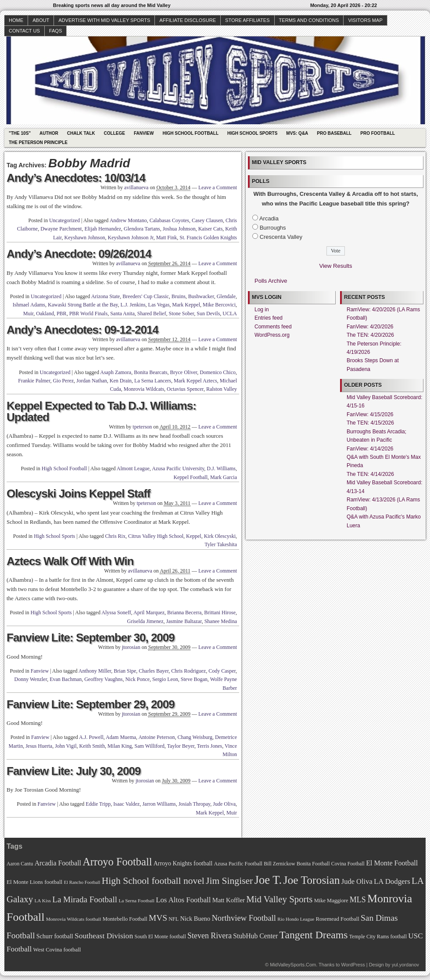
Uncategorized (64, 220)
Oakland (45, 313)
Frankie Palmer (34, 381)
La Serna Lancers (153, 381)
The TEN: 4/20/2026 (370, 335)
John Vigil (66, 746)
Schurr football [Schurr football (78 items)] (55, 936)
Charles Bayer (154, 671)
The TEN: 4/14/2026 (370, 474)
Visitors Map (365, 20)
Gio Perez (63, 381)
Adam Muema (121, 737)
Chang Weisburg (195, 737)
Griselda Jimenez (145, 621)
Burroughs (273, 228)
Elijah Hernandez (103, 229)
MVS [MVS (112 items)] (158, 918)
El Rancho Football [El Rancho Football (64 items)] (82, 882)
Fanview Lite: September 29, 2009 (91, 704)
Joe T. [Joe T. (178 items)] (268, 880)
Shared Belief (152, 313)
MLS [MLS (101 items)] (358, 900)
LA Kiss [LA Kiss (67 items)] (43, 901)
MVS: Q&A (297, 133)
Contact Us (24, 31)
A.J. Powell (91, 737)
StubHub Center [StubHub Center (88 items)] (255, 936)
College (115, 133)
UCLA (230, 313)
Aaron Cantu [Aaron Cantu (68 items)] (20, 864)
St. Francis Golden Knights (208, 238)
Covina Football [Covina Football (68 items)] (348, 864)
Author (49, 133)
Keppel (194, 536)
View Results (336, 266)
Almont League (133, 468)
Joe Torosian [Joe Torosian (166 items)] (311, 880)
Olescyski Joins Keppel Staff (78, 494)
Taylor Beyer (181, 746)
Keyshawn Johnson (84, 238)
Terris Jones (210, 746)
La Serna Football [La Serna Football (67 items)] (136, 901)
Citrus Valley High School (156, 536)
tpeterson (142, 427)
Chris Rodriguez (188, 671)
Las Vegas (159, 305)
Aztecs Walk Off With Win (70, 561)
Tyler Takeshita (221, 544)
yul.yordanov (405, 965)
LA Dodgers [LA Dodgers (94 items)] (392, 881)
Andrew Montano (128, 220)
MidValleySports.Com (293, 965)
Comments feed (273, 327)
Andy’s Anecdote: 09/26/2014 (79, 254)
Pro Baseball (334, 133)
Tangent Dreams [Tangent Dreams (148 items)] (314, 935)
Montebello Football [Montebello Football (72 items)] (125, 919)
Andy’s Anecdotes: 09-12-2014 (82, 330)
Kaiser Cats (211, 229)
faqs (56, 31)
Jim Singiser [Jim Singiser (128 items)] (229, 881)
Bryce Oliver (184, 372)
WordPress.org (272, 335)
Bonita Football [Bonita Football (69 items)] (313, 864)
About (41, 20)
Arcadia (269, 218)
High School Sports (252, 133)
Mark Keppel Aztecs (195, 381)
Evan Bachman (66, 679)
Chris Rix (115, 536)
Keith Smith (92, 746)
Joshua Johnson (179, 229)
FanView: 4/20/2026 (370, 327)
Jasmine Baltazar (184, 621)
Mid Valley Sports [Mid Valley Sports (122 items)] (279, 899)
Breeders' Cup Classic (145, 296)
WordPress (353, 965)
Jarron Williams (159, 804)
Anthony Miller (95, 671)
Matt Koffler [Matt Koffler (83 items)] (229, 900)
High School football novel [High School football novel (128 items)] (153, 881)
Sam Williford (150, 746)
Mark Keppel (186, 305)
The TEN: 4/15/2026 (370, 423)
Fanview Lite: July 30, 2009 (73, 771)
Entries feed (269, 318)
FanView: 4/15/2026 (370, 414)
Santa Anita (122, 313)
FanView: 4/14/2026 (370, 449)
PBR (62, 313)
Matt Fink (167, 238)
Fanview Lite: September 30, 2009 (91, 638)
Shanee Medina (221, 621)
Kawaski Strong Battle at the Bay (83, 305)
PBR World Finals (89, 313)
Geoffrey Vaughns (103, 679)
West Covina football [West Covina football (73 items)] (57, 950)
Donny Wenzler (31, 679)
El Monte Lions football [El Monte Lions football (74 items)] (34, 882)
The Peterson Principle (38, 142)
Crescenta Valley (281, 237)
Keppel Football (190, 477)
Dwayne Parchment (61, 229)
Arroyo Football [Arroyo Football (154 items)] (117, 862)
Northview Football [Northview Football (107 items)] (244, 918)
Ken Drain (121, 381)
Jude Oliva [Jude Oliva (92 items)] (357, 881)
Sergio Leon (165, 679)
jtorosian (131, 647)
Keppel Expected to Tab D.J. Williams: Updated (101, 411)
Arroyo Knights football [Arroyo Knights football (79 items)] (183, 863)
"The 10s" (20, 133)
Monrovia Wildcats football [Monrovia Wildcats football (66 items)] (74, 919)
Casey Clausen (207, 220)
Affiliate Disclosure (188, 20)
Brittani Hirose (220, 612)
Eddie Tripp (98, 804)
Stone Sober (181, 313)
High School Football (190, 133)
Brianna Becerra (184, 612)
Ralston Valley (222, 389)
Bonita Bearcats (150, 372)
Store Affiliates (247, 20)
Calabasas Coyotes (169, 220)
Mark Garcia (224, 477)
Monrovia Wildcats (144, 389)
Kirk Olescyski (220, 536)
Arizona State (106, 296)
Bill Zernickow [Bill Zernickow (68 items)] (279, 864)
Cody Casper (222, 671)
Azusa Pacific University (178, 468)
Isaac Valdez (126, 804)
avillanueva (136, 187)
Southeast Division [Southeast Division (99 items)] (104, 936)
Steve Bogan (194, 679)
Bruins (179, 296)
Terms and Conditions (309, 20)
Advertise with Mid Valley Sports (104, 20)
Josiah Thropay (195, 804)
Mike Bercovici (219, 305)
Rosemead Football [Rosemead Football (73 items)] (337, 919)
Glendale (226, 296)
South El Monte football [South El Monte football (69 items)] (160, 937)
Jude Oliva (224, 804)
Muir (29, 313)
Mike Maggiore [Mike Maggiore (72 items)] (331, 901)
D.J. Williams (221, 468)
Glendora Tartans (142, 229)
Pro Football (378, 133)
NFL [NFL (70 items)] (174, 919)
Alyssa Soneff (116, 612)
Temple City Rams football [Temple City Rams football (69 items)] (378, 937)
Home (16, 20)
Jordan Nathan (92, 381)
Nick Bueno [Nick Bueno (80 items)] (195, 919)
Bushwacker (201, 296)
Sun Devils (208, 313)
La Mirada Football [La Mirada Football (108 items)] (85, 899)
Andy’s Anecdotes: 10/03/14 (76, 178)
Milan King (120, 746)
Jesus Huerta (39, 746)
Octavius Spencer (185, 389)
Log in (262, 310)
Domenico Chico (218, 372)
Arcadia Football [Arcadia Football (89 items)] (58, 863)
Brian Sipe (125, 671)
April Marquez (149, 612)
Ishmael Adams (29, 305)
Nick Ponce (137, 679)
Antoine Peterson (156, 737)
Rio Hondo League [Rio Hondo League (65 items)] (296, 919)
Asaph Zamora (116, 372)
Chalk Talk (81, 133)
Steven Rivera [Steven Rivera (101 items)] (210, 936)
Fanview (144, 133)
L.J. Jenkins (133, 305)
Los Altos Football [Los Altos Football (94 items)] (183, 900)
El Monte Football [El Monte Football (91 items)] (392, 863)
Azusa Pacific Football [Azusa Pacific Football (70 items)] (238, 864)
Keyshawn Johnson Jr (130, 238)
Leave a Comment (218, 187)
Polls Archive (271, 281)
